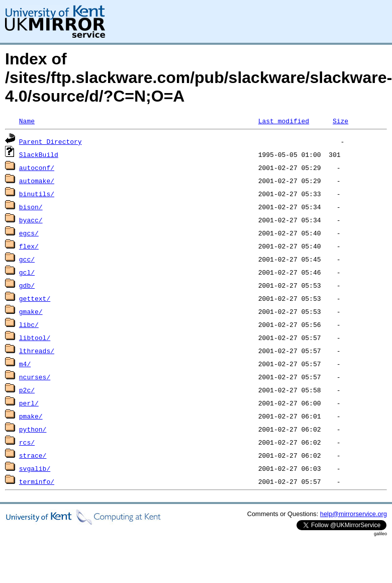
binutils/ (37, 194)
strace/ (33, 455)
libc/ (29, 324)
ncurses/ (35, 377)
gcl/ (27, 272)
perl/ (29, 403)
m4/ (25, 364)
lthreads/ (37, 351)
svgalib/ (35, 468)
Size (340, 121)
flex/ (29, 246)
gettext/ (35, 298)
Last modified (284, 121)
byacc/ (31, 220)
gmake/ (31, 311)
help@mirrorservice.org (354, 514)
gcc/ (27, 259)
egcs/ (29, 233)
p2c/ (27, 390)
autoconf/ (37, 168)
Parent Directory (51, 141)
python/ (33, 429)
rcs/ (27, 442)
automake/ (37, 181)
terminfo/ (37, 481)
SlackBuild (39, 154)
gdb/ (27, 285)
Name (27, 121)
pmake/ (31, 416)
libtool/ (35, 338)
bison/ (31, 207)
